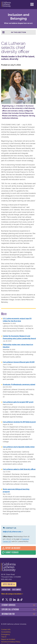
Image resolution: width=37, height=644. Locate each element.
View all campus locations (11, 594)
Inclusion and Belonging (19, 17)
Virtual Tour (6, 590)
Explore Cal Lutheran (10, 609)
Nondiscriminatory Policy (11, 642)
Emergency (6, 634)
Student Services (9, 605)
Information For (8, 614)
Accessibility (6, 632)
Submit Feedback (12, 552)
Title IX (4, 637)
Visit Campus (16, 590)
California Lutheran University (6, 5)
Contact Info (6, 629)
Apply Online (8, 584)
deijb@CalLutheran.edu (12, 532)
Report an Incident (13, 548)
